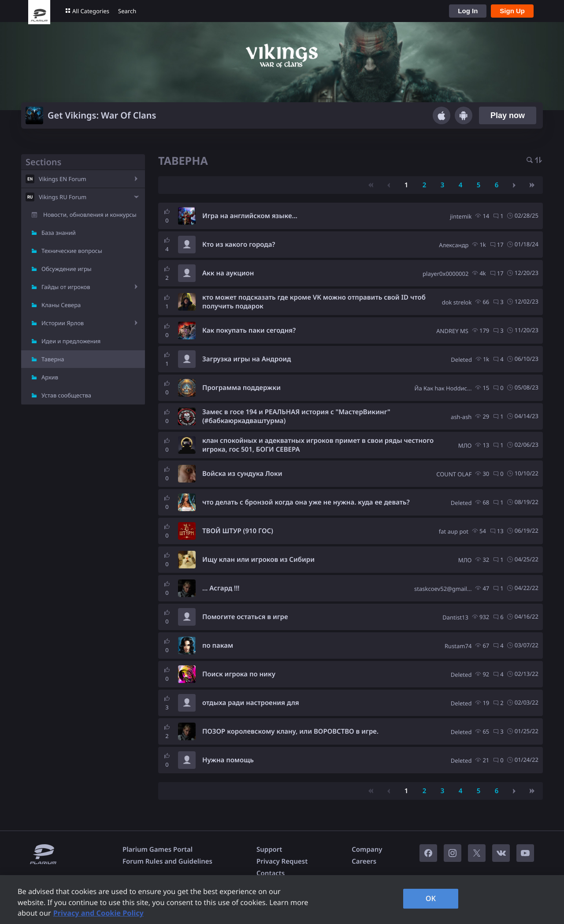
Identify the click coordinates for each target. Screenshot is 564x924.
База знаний (59, 233)
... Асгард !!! (221, 588)
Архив (50, 377)
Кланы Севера (61, 305)
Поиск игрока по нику (239, 674)
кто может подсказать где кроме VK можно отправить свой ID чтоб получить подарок (314, 302)
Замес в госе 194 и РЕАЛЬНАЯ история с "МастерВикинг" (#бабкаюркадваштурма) (296, 416)
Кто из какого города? (239, 245)
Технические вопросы (72, 251)
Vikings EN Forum (63, 179)
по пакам (218, 646)
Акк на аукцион (228, 273)
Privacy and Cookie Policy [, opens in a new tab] (98, 913)
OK (431, 898)
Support (269, 850)
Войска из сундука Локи (242, 474)
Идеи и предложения (71, 341)
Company (367, 850)
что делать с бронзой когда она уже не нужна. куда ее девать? (306, 502)
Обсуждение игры (67, 269)
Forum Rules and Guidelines (167, 861)
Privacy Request (282, 861)
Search (127, 11)
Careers (364, 861)
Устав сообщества (66, 395)
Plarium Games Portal (158, 850)
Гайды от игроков (66, 287)
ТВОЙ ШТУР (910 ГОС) (238, 531)
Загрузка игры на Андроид (247, 359)
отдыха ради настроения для (251, 703)
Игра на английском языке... (250, 216)
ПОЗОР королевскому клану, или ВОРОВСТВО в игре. (290, 731)
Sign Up (512, 11)
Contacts (271, 873)
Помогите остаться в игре (245, 617)
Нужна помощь (228, 760)
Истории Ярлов (63, 323)
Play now (508, 115)
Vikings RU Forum (63, 197)
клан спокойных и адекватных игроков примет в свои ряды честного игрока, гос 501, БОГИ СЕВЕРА (318, 445)
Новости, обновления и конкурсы (90, 215)
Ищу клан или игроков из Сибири (258, 560)
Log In (468, 11)
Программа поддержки (241, 388)
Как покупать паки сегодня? (249, 330)
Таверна (53, 359)
